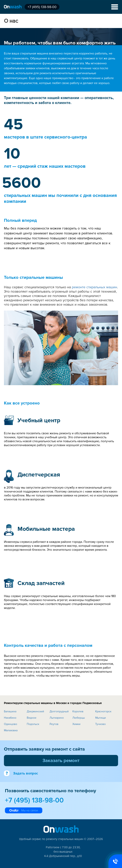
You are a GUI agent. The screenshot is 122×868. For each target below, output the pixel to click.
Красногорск (103, 711)
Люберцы (79, 718)
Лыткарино (57, 718)
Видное (32, 718)
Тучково (100, 724)
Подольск (33, 724)
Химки (76, 724)
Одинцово (11, 724)
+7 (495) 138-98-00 (42, 7)
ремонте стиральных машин (94, 287)
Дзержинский (35, 711)
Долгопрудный (59, 711)
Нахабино (10, 718)
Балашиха (10, 711)
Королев (78, 711)
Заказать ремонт (61, 761)
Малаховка (11, 730)
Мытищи (101, 718)
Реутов (54, 724)
